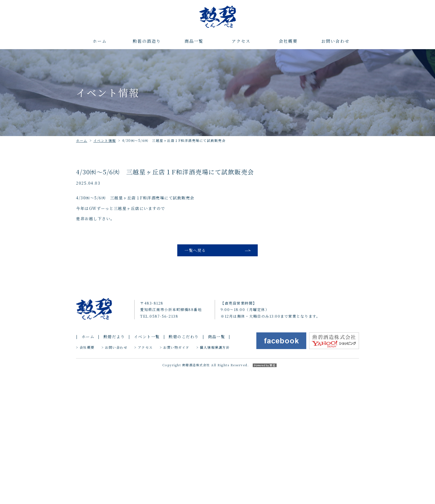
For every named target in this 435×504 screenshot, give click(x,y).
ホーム (100, 41)
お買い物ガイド (176, 481)
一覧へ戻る (195, 251)
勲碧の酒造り (147, 41)
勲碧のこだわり (184, 470)
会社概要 (288, 41)
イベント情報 (105, 140)
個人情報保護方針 (215, 481)
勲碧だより (114, 470)
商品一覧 (194, 41)
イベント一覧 (147, 470)
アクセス (241, 41)
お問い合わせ (335, 41)
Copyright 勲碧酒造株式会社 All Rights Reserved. (218, 498)
